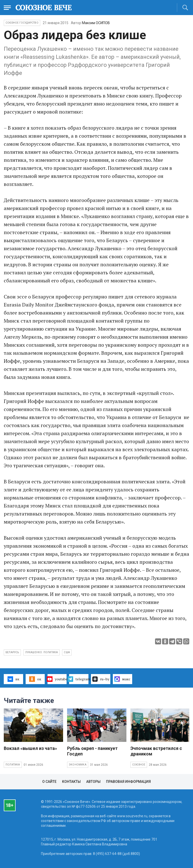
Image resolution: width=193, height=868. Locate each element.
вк (13, 679)
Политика (13, 765)
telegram (79, 679)
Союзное (139, 765)
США (67, 652)
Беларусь (12, 652)
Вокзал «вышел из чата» (30, 748)
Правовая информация (128, 782)
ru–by (101, 679)
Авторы (93, 782)
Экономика (78, 765)
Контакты (71, 782)
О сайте (49, 782)
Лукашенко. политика (42, 652)
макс (122, 679)
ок (35, 679)
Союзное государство (22, 23)
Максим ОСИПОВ (96, 23)
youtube (57, 679)
